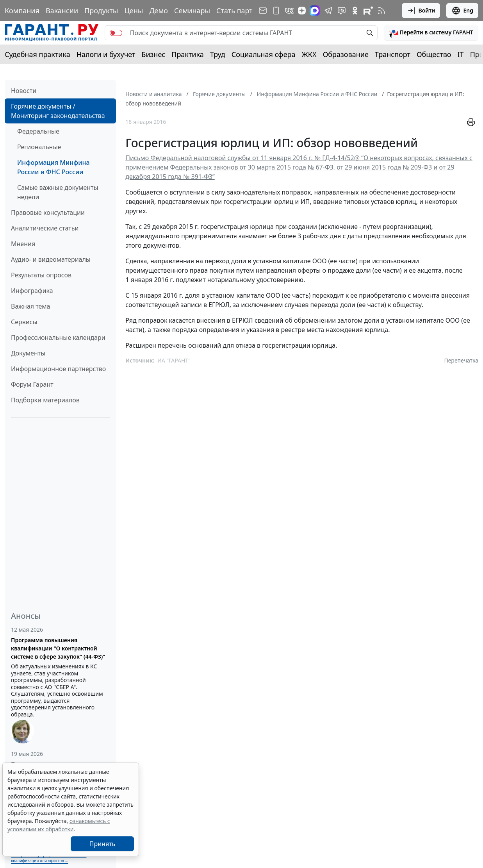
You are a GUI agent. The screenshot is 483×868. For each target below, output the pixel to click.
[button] (431, 33)
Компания (22, 11)
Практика (187, 54)
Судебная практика (37, 54)
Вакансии (62, 11)
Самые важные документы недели (58, 192)
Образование (346, 54)
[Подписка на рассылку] (263, 11)
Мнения (23, 244)
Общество (434, 54)
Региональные (39, 147)
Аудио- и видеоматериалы (51, 259)
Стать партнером (245, 11)
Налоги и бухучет (106, 54)
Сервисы (24, 322)
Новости (24, 91)
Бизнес (153, 54)
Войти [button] (421, 11)
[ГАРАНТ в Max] (315, 11)
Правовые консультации (48, 213)
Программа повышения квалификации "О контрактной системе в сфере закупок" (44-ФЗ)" (58, 648)
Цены (134, 11)
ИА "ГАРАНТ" (174, 360)
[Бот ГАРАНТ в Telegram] (342, 11)
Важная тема (31, 306)
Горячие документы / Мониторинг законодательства (58, 111)
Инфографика (32, 291)
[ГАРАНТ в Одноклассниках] (355, 11)
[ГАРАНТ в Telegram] (328, 11)
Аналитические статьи (45, 228)
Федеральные (38, 131)
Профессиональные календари (58, 338)
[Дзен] (302, 11)
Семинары (192, 11)
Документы (28, 353)
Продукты (101, 11)
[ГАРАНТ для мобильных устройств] (276, 11)
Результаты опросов (41, 275)
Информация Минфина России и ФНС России (53, 167)
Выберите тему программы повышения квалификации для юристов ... (49, 858)
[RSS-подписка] (381, 11)
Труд (218, 54)
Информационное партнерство (58, 369)
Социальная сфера (264, 54)
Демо (159, 11)
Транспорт (393, 54)
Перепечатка (461, 360)
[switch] (116, 33)
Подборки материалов (45, 400)
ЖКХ (309, 54)
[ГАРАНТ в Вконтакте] (289, 11)
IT (461, 54)
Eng (462, 11)
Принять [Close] (102, 844)
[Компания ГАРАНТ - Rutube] (368, 11)
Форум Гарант (32, 384)
